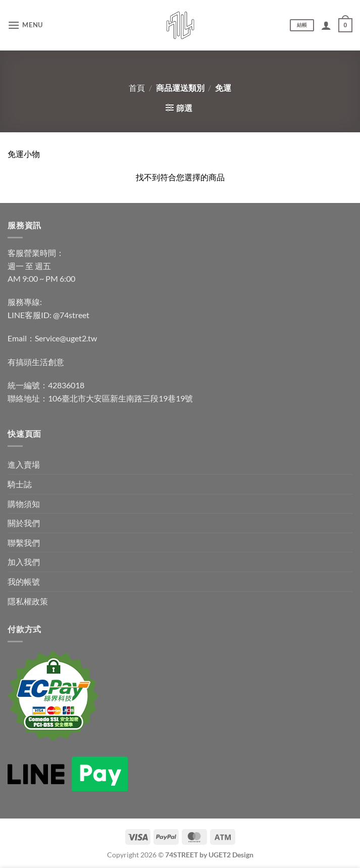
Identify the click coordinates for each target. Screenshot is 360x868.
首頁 (137, 88)
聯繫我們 (24, 543)
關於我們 (24, 523)
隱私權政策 (28, 601)
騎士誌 (20, 484)
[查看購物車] (345, 25)
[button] (25, 25)
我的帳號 (24, 581)
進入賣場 (24, 464)
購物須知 (24, 504)
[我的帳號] (326, 25)
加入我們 (24, 562)
